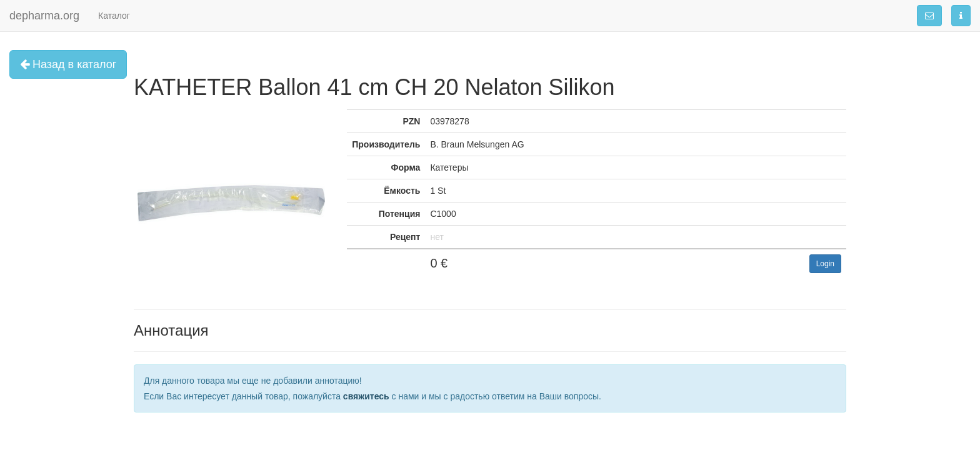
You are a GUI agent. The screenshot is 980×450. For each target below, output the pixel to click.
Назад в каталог (68, 64)
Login (825, 264)
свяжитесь (366, 396)
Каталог (114, 16)
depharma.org (44, 16)
